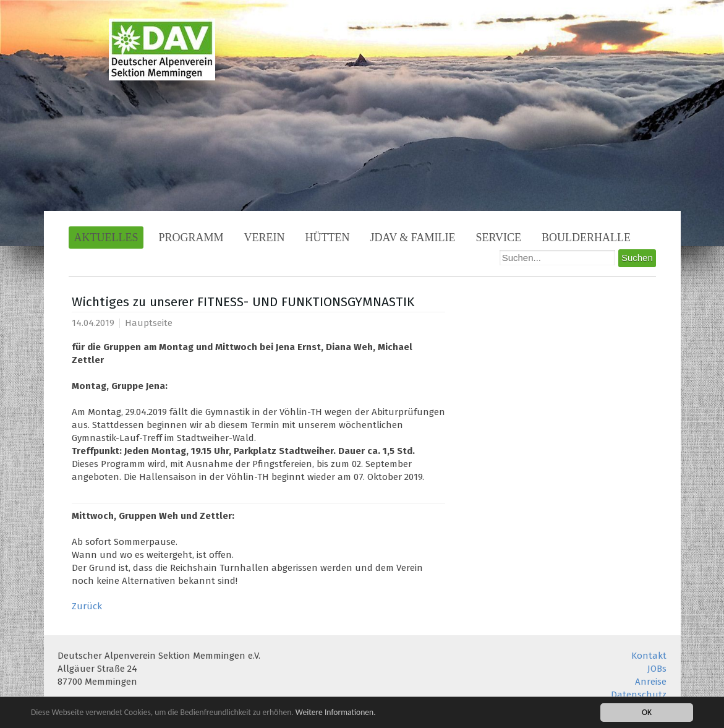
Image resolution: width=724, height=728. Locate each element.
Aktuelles (106, 238)
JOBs (657, 669)
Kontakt (649, 656)
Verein (265, 238)
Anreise (651, 682)
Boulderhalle (586, 238)
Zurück (87, 606)
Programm (191, 238)
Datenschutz (639, 695)
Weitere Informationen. (336, 712)
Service (499, 238)
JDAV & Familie (413, 238)
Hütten (328, 238)
